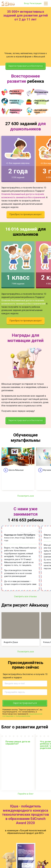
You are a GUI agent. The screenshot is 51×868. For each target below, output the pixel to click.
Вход (26, 3)
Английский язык (41, 111)
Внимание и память (16, 111)
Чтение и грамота (14, 102)
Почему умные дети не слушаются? (18, 745)
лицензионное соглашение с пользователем (22, 717)
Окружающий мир (42, 102)
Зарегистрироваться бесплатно (26, 66)
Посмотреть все (26, 498)
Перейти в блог (26, 796)
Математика (41, 92)
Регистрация (35, 3)
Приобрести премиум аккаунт (26, 215)
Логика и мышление (15, 92)
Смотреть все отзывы (26, 599)
